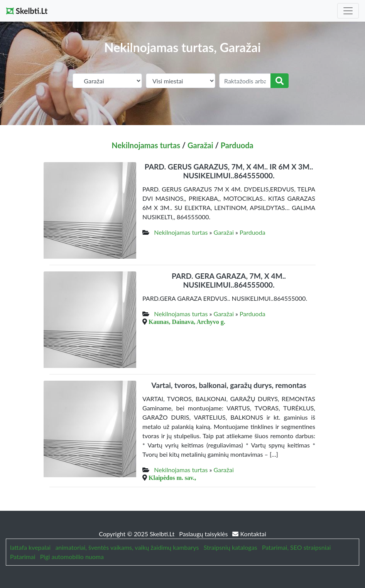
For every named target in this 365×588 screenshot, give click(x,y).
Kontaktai (249, 534)
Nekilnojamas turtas (146, 145)
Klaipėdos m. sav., (172, 478)
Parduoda (237, 145)
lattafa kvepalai (30, 547)
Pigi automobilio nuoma (72, 557)
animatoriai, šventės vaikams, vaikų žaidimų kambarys (127, 547)
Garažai (200, 145)
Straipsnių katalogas (231, 547)
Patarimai (23, 557)
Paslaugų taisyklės (204, 534)
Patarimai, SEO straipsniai (296, 547)
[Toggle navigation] (348, 11)
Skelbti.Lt (27, 11)
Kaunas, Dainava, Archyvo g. (187, 322)
